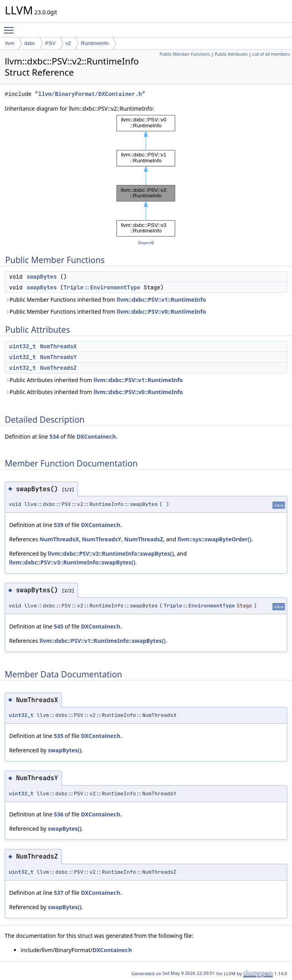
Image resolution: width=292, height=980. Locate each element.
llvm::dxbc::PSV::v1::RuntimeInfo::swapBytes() (102, 641)
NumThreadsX (58, 346)
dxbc (30, 43)
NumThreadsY (58, 357)
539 (58, 525)
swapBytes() (65, 750)
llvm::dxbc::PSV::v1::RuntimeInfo (161, 300)
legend (146, 243)
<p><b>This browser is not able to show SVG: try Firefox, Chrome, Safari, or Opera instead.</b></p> (146, 176)
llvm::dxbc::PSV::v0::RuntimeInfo (161, 311)
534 (54, 436)
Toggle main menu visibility (11, 27)
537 (58, 893)
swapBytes (42, 277)
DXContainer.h (96, 436)
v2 (68, 43)
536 (58, 814)
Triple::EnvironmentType (102, 287)
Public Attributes (231, 54)
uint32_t (22, 346)
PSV (51, 43)
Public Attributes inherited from (94, 380)
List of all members (271, 54)
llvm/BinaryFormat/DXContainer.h (90, 94)
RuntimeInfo (95, 43)
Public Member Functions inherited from (105, 300)
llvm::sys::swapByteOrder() (214, 539)
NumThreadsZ (58, 368)
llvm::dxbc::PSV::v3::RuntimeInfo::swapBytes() (111, 553)
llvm (10, 43)
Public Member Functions (185, 54)
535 (58, 736)
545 (58, 626)
